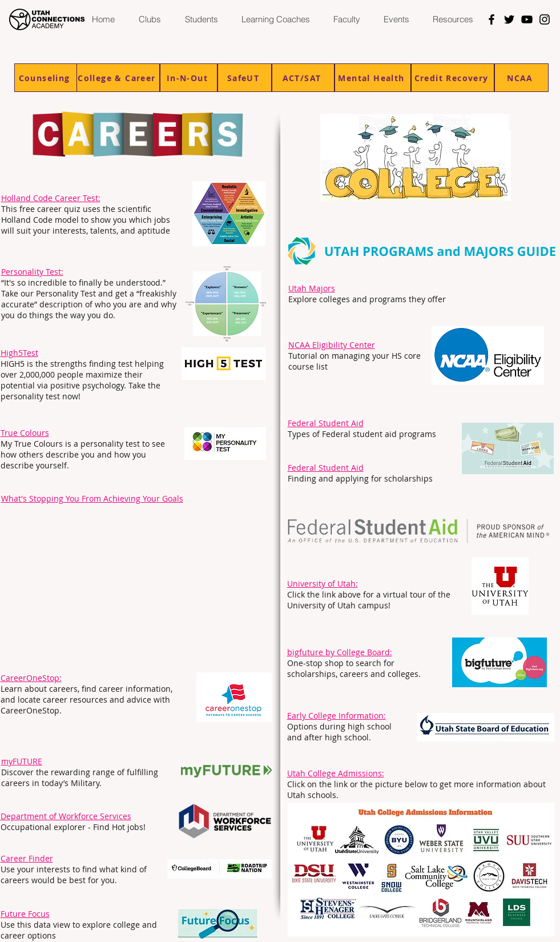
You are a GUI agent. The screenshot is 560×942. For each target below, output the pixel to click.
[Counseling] (46, 78)
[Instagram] (545, 19)
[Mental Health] (373, 78)
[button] (201, 19)
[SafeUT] (245, 78)
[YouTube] (527, 19)
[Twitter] (509, 19)
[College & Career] (118, 78)
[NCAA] (521, 78)
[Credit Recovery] (453, 78)
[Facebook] (491, 19)
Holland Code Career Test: (51, 198)
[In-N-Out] (189, 78)
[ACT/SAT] (303, 78)
